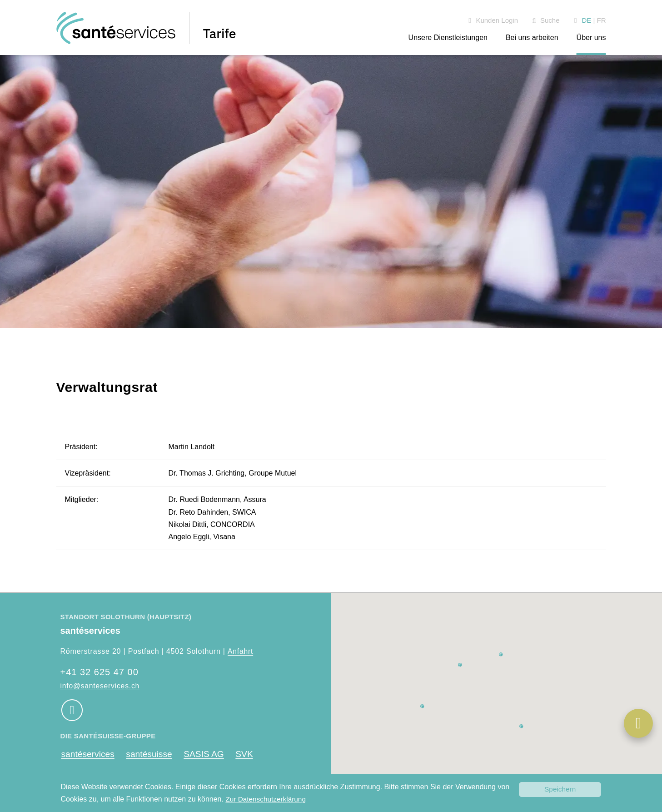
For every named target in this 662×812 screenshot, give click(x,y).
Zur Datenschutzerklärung (267, 799)
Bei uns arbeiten (532, 38)
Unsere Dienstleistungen (448, 38)
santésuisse (151, 754)
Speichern (560, 789)
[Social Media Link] (72, 710)
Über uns (591, 38)
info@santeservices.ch (101, 686)
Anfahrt (240, 651)
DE (586, 20)
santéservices (88, 754)
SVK (249, 754)
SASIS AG (208, 754)
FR (602, 20)
